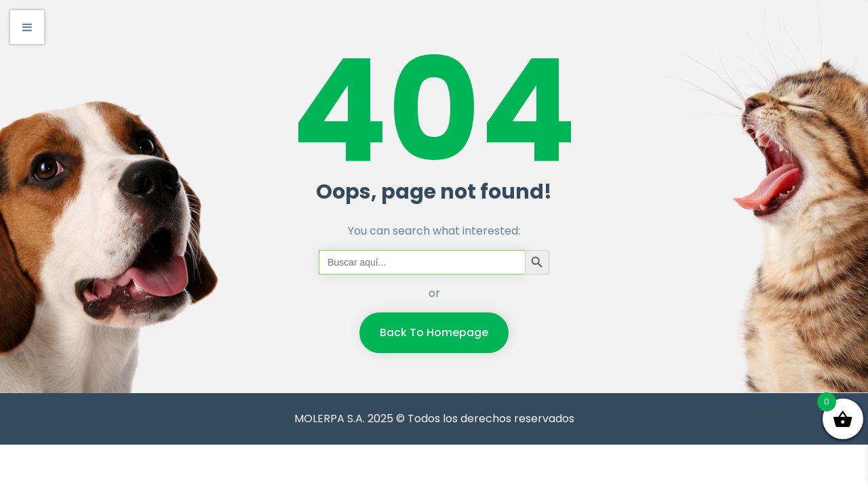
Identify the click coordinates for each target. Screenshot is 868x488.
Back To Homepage (434, 332)
